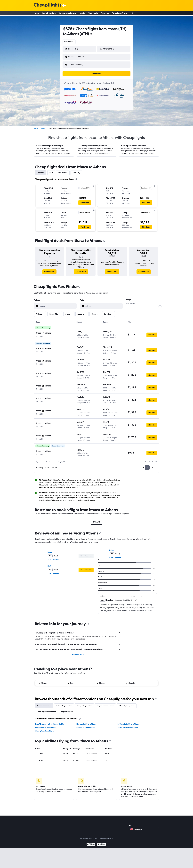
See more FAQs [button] (78, 652)
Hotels (82, 14)
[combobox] (69, 42)
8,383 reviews (53, 558)
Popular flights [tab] (67, 710)
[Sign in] (133, 14)
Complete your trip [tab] (84, 704)
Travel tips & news (120, 14)
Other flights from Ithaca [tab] (46, 710)
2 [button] (152, 466)
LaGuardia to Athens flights (128, 722)
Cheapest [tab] (41, 171)
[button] (78, 56)
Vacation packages (67, 14)
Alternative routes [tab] (44, 704)
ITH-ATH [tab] (96, 520)
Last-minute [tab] (63, 171)
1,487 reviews (53, 572)
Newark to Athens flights (86, 722)
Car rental (105, 14)
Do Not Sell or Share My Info (89, 836)
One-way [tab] (76, 171)
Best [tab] (51, 171)
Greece (43, 127)
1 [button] (147, 466)
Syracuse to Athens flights (128, 725)
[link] (49, 270)
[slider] (160, 305)
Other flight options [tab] (127, 704)
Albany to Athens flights (45, 729)
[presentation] (91, 34)
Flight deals (93, 14)
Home (36, 14)
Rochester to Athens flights (46, 725)
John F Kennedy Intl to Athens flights (49, 722)
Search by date (49, 14)
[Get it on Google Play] (91, 843)
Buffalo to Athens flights (86, 725)
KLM (49, 564)
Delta (50, 550)
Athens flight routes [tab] (64, 704)
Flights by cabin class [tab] (105, 704)
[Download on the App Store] (101, 843)
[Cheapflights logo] (48, 5)
